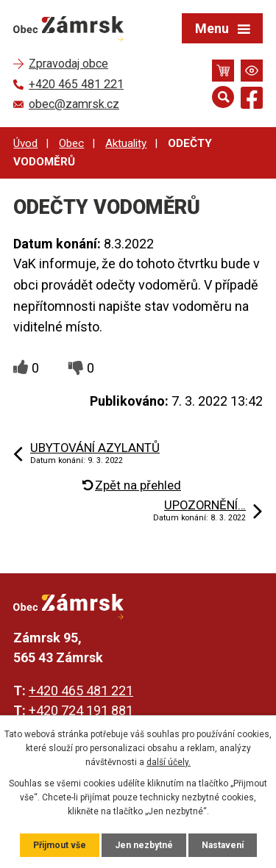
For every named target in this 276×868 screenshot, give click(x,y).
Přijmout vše (60, 845)
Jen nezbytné (144, 845)
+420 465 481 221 (81, 691)
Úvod (25, 143)
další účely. (169, 762)
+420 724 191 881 (81, 710)
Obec (71, 143)
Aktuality (126, 143)
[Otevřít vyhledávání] (223, 97)
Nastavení (223, 845)
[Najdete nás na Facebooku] (252, 100)
